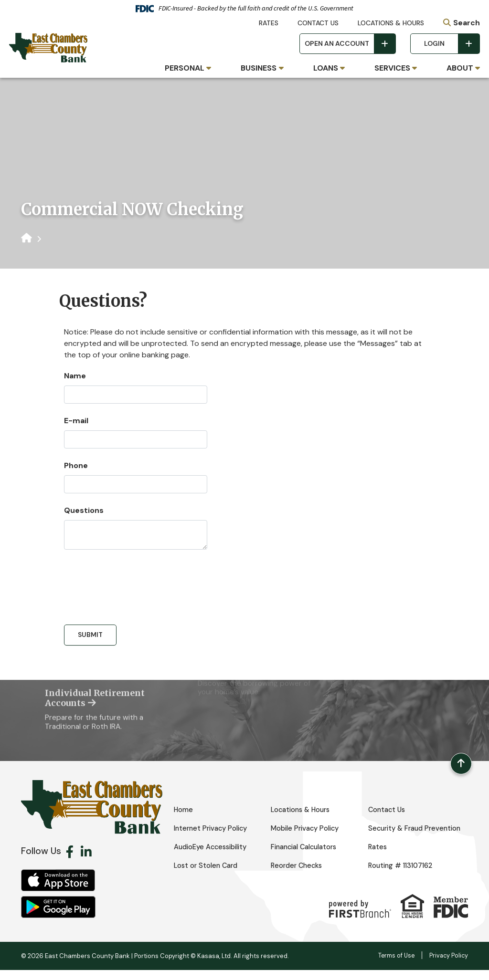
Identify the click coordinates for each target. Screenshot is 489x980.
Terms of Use (394, 965)
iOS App (58, 890)
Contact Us (318, 23)
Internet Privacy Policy (213, 827)
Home (184, 808)
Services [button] (392, 68)
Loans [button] (326, 68)
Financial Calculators (307, 857)
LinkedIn (86, 862)
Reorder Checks (298, 876)
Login (434, 43)
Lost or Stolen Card (207, 876)
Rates (269, 23)
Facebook (70, 862)
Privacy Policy (448, 965)
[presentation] (137, 583)
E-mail (76, 421)
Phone (76, 465)
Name (75, 376)
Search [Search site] (467, 23)
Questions (84, 510)
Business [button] (259, 68)
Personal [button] (185, 68)
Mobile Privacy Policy (308, 827)
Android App (58, 917)
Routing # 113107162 (404, 876)
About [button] (460, 68)
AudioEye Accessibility (214, 857)
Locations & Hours (391, 23)
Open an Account (337, 43)
